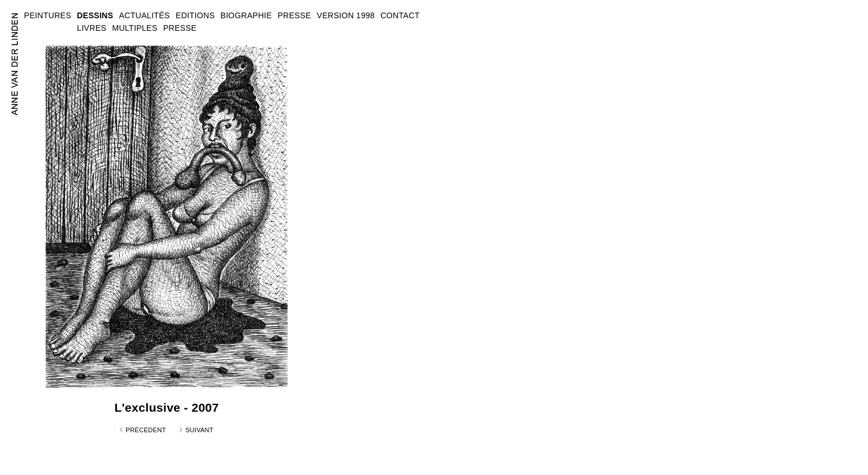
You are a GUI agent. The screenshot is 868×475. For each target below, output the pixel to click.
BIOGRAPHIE (246, 15)
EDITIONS (195, 15)
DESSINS (95, 15)
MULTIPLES (134, 28)
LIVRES (92, 28)
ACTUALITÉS (144, 15)
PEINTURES (48, 15)
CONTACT (400, 15)
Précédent (146, 430)
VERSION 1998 (346, 15)
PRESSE (180, 28)
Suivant (199, 430)
